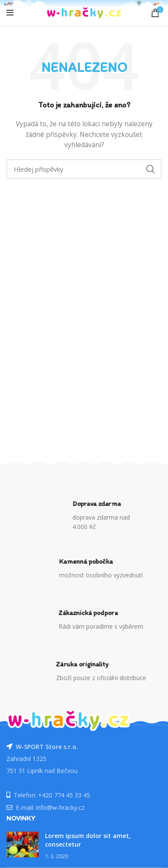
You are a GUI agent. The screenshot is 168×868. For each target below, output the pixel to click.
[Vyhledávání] (84, 169)
